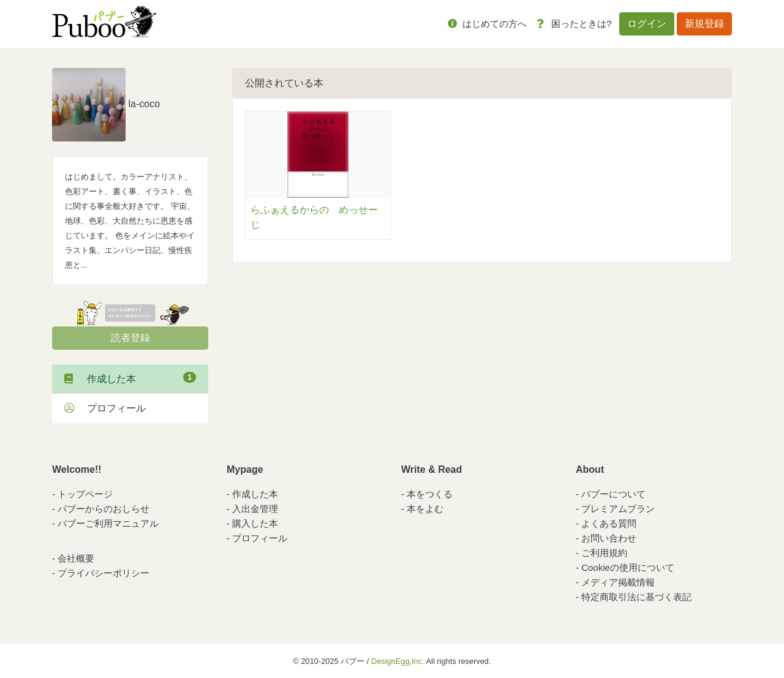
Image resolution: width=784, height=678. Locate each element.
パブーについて (613, 494)
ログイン (647, 24)
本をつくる (430, 494)
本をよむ (425, 509)
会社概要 (76, 558)
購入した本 (255, 523)
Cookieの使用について (628, 567)
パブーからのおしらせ (104, 509)
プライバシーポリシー (104, 573)
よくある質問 (609, 523)
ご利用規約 (604, 553)
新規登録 (704, 24)
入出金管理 (255, 509)
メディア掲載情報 (618, 582)
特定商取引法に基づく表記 (636, 597)
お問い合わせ (609, 538)
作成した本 (130, 378)
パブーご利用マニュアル (108, 523)
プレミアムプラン (618, 509)
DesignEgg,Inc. (398, 661)
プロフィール (105, 408)
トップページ (85, 494)
